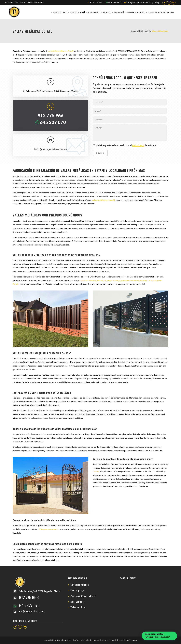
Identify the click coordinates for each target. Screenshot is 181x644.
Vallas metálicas (78, 607)
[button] (159, 636)
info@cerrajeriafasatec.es (137, 2)
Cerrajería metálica (80, 585)
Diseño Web (121, 640)
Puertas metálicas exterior (83, 596)
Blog (157, 2)
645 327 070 (113, 2)
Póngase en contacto (49, 529)
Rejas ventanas (77, 602)
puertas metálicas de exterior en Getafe (125, 280)
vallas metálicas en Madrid (103, 200)
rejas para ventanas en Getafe (93, 280)
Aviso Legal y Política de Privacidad (87, 640)
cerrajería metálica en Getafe (61, 51)
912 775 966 (95, 2)
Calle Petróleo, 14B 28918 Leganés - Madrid (24, 2)
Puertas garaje (77, 590)
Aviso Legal (138, 145)
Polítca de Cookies (108, 640)
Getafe (96, 471)
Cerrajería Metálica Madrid (140, 31)
